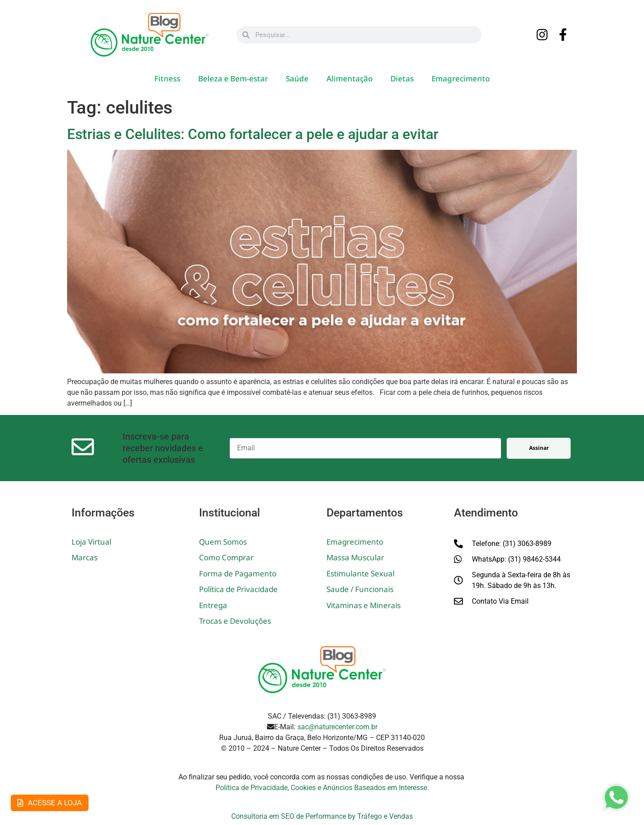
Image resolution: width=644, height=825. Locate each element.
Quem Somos (223, 542)
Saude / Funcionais (360, 589)
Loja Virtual (91, 542)
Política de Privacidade (238, 589)
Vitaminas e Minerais (364, 605)
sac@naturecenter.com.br (337, 727)
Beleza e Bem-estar (233, 78)
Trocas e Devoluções (235, 621)
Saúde (297, 78)
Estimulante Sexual (360, 573)
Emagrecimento (461, 78)
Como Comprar (226, 557)
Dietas (402, 78)
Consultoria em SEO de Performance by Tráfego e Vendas (322, 816)
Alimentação (350, 78)
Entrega (213, 605)
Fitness (167, 78)
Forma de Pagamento (238, 573)
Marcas (85, 557)
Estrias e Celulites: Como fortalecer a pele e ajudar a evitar (253, 134)
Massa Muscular (355, 557)
